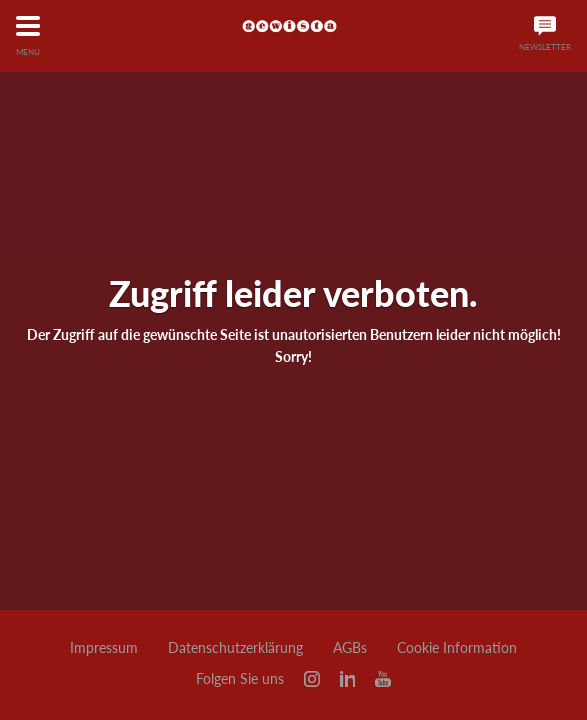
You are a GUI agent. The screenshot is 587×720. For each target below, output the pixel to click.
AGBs (350, 648)
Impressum (104, 648)
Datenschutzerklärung (235, 648)
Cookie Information (457, 648)
